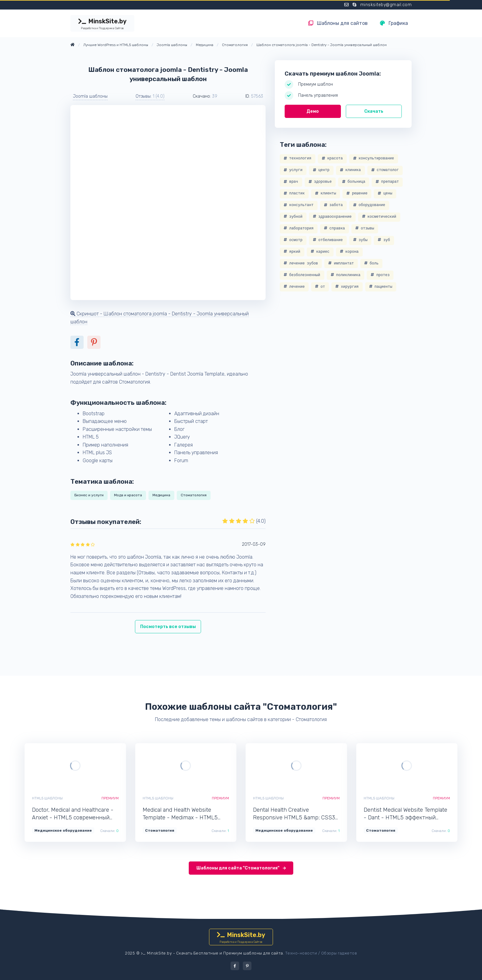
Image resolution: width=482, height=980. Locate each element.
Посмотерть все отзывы (168, 627)
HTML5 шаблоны (47, 798)
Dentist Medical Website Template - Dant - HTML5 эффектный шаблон (405, 814)
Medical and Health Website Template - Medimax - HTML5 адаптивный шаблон (180, 814)
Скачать (374, 111)
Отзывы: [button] (150, 96)
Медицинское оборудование (63, 830)
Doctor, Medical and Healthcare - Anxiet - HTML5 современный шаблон (73, 814)
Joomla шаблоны (90, 96)
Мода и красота (128, 495)
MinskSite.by (102, 24)
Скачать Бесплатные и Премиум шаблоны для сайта (230, 953)
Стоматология (194, 495)
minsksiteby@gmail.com (386, 5)
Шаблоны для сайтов (338, 23)
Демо (313, 111)
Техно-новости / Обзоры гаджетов (321, 953)
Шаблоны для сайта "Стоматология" (241, 868)
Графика (394, 23)
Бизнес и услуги (89, 495)
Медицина (161, 495)
